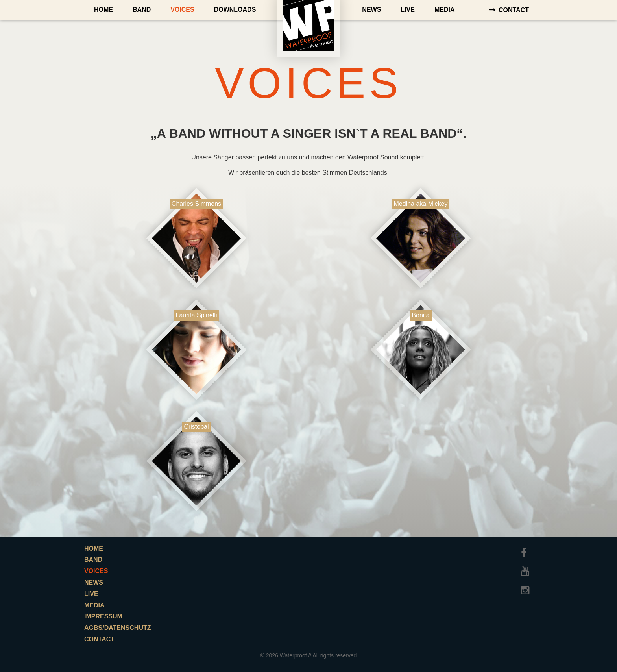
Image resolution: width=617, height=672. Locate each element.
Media (445, 10)
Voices (182, 10)
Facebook (527, 549)
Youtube (527, 568)
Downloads (235, 10)
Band (142, 10)
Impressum (103, 616)
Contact (514, 10)
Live (408, 10)
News (371, 10)
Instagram (527, 587)
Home (103, 10)
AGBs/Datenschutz (117, 628)
